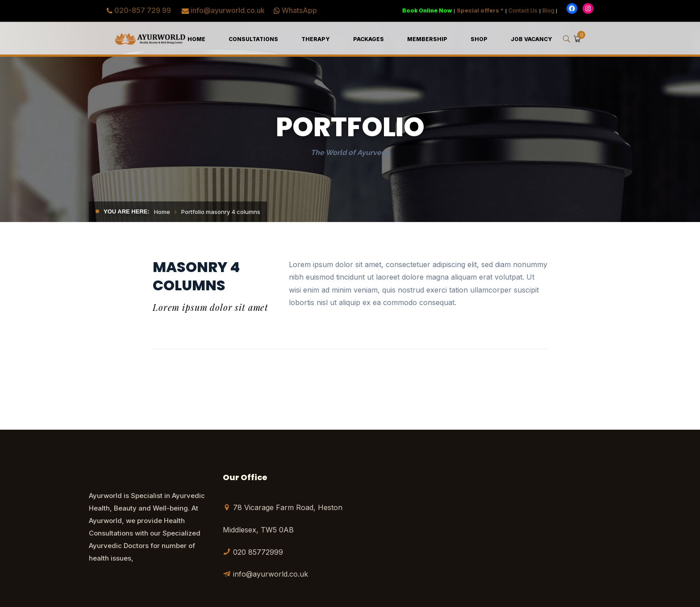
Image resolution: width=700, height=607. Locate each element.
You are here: (127, 211)
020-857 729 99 (143, 10)
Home (162, 212)
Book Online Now (427, 10)
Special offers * (480, 10)
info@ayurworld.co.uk (228, 10)
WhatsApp (299, 10)
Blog (548, 10)
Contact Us (523, 10)
